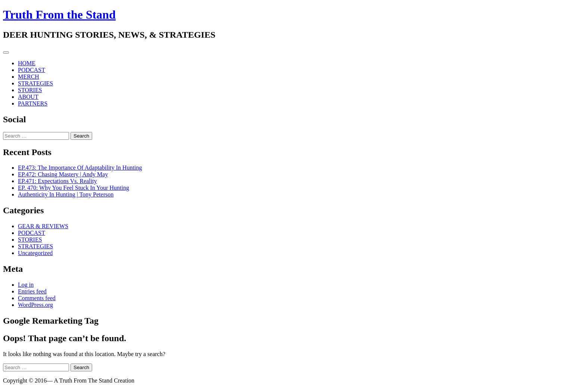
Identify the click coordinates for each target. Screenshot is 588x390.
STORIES (30, 90)
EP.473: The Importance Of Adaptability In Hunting (80, 168)
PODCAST (32, 70)
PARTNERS (33, 103)
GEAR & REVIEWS (43, 226)
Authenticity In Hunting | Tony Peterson (66, 194)
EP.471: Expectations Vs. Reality (57, 181)
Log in (26, 285)
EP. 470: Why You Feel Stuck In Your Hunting (73, 188)
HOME (27, 63)
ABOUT (28, 97)
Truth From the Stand (59, 15)
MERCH (29, 77)
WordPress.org (35, 305)
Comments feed (37, 298)
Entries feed (32, 291)
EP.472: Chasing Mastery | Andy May (63, 174)
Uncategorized (35, 253)
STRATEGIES (35, 83)
